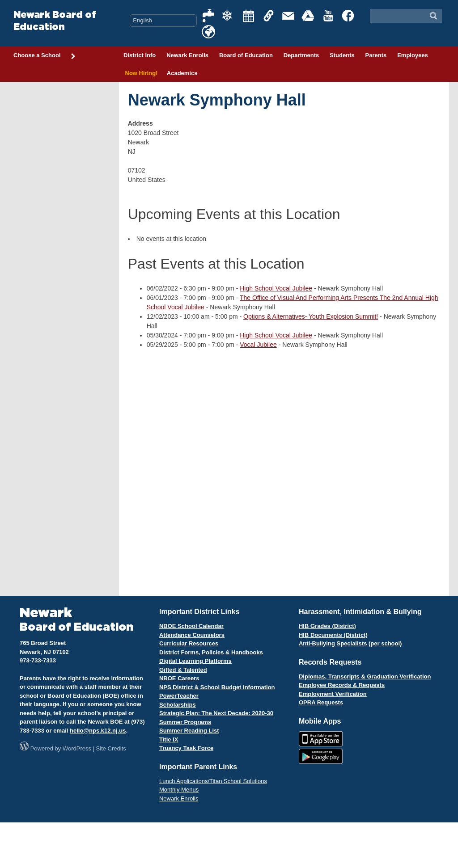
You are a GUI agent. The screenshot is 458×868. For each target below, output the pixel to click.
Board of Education (246, 55)
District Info (140, 55)
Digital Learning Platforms (195, 661)
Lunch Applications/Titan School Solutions (213, 781)
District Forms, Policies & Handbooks (211, 652)
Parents (376, 55)
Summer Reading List (189, 731)
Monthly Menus (179, 790)
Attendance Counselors (192, 635)
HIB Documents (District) (333, 635)
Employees (413, 55)
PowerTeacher (179, 696)
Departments (301, 55)
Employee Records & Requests (342, 685)
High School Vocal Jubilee (276, 288)
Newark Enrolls (187, 55)
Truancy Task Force (186, 748)
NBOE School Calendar (191, 626)
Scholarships (178, 705)
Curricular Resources (189, 643)
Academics (182, 73)
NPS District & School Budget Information (217, 687)
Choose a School (45, 56)
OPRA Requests (321, 702)
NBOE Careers (179, 678)
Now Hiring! (140, 73)
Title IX (169, 739)
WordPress (77, 748)
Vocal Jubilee (258, 345)
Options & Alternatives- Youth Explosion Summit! (311, 316)
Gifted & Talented (183, 670)
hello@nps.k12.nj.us (98, 731)
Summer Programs (185, 722)
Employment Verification (333, 694)
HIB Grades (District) (327, 626)
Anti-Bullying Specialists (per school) (350, 643)
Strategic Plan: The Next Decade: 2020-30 (216, 713)
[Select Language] (163, 21)
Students (342, 55)
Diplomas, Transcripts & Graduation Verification (365, 676)
